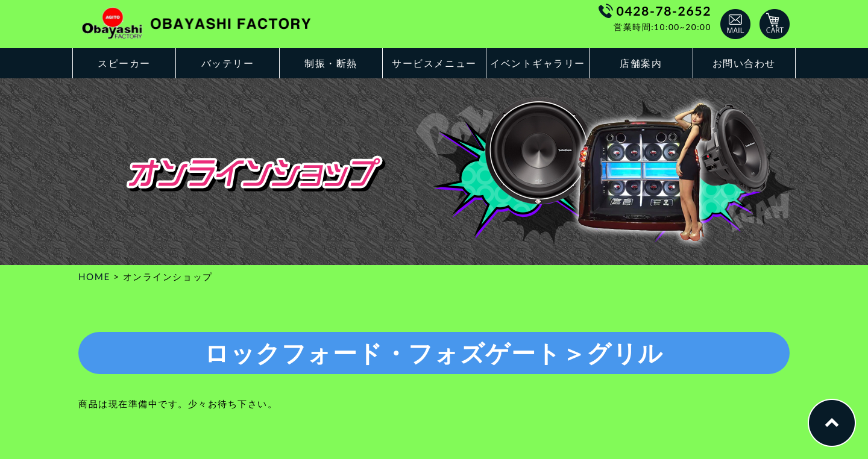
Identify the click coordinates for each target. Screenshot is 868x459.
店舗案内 (641, 63)
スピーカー (124, 63)
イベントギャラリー (538, 63)
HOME (94, 276)
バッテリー (228, 63)
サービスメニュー (434, 63)
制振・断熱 (331, 63)
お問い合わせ (744, 63)
